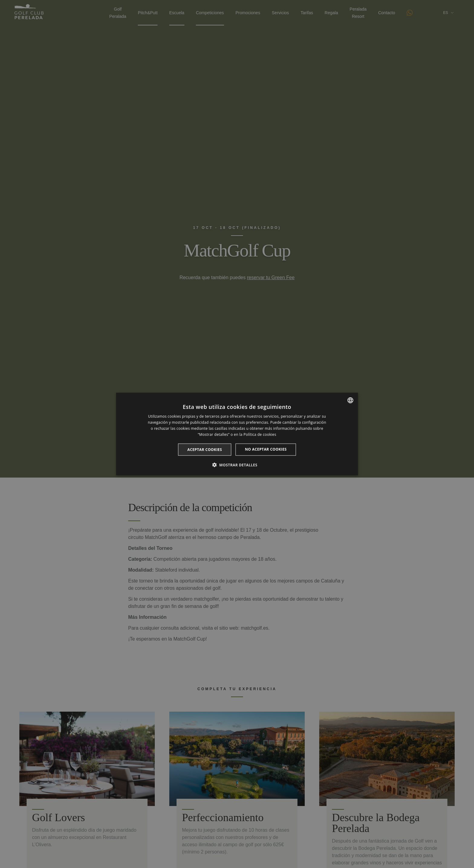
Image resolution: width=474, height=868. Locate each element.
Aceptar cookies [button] (205, 449)
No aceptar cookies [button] (266, 449)
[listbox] (350, 400)
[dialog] (237, 434)
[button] (237, 465)
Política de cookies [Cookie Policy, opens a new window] (260, 434)
